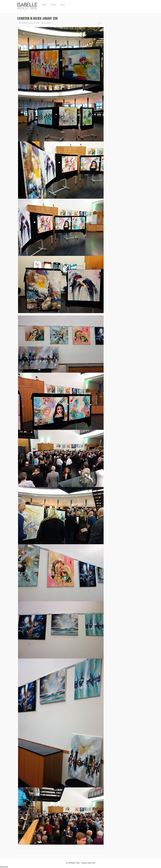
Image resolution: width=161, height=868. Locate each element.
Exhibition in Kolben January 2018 (38, 18)
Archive (54, 5)
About (63, 5)
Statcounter (4, 867)
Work (44, 5)
